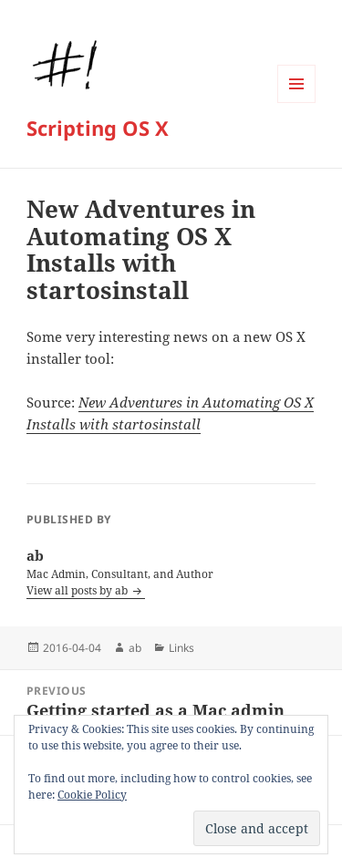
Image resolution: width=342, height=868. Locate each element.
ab (135, 648)
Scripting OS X (98, 128)
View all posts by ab (78, 590)
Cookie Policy (92, 795)
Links (181, 648)
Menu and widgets (297, 103)
